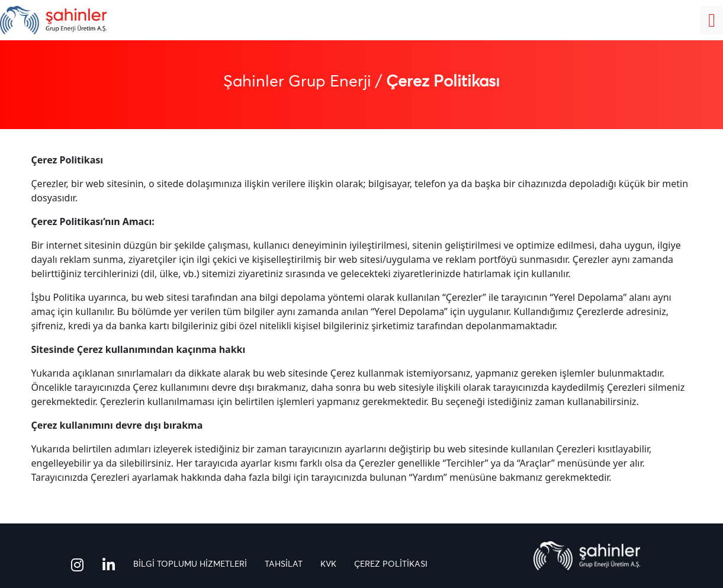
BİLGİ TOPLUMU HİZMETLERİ (190, 564)
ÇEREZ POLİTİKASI (391, 564)
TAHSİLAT (284, 564)
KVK (328, 564)
